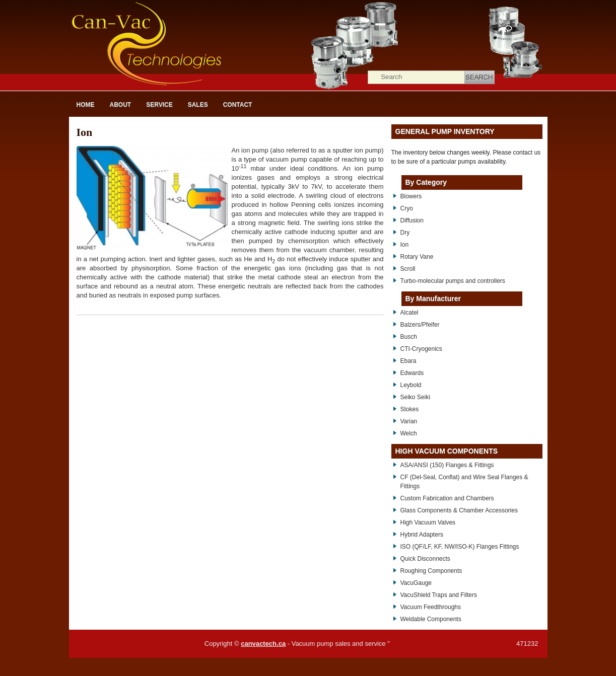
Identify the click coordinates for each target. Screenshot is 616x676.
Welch (409, 433)
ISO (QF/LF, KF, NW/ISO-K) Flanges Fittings (460, 547)
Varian (409, 421)
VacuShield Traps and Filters (439, 595)
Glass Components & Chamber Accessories (459, 510)
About (121, 105)
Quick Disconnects (425, 559)
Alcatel (409, 313)
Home (86, 105)
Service (159, 105)
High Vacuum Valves (428, 522)
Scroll (408, 269)
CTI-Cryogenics (421, 349)
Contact (238, 105)
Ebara (408, 361)
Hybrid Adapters (422, 535)
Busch (409, 337)
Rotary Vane (417, 257)
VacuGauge (416, 583)
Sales (198, 105)
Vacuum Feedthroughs (431, 607)
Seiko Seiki (415, 397)
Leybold (411, 385)
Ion (85, 132)
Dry (405, 233)
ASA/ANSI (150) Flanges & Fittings (447, 465)
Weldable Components (431, 619)
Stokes (410, 409)
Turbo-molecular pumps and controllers (453, 281)
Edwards (412, 373)
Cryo (407, 208)
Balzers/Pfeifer (420, 325)
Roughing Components (431, 571)
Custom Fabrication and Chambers (447, 498)
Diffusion (412, 220)
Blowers (411, 196)
